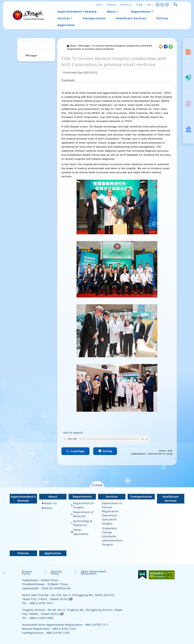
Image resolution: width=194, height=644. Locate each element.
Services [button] (64, 18)
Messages (31, 55)
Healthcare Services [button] (131, 18)
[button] (158, 5)
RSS (149, 5)
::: (17, 40)
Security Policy (56, 572)
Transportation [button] (94, 18)
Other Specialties (80, 532)
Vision (47, 508)
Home (99, 5)
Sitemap (111, 5)
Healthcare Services (171, 499)
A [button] (162, 5)
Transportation (141, 497)
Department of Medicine (82, 514)
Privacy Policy (27, 572)
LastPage (75, 451)
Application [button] (66, 25)
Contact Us (126, 5)
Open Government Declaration (94, 572)
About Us (49, 503)
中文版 (139, 5)
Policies (23, 553)
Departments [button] (141, 12)
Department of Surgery (82, 505)
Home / (74, 46)
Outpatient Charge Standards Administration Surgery (112, 536)
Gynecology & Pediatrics (82, 523)
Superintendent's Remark (23, 499)
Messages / (85, 46)
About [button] (111, 12)
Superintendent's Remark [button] (77, 12)
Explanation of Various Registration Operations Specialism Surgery (111, 513)
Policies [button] (162, 18)
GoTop (105, 451)
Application (53, 553)
